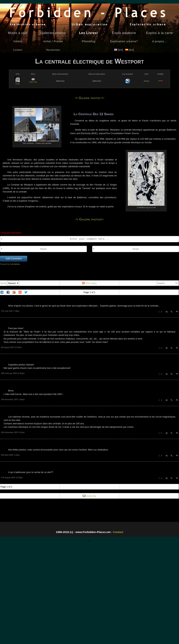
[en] (119, 50)
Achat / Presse (53, 41)
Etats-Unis (33, 81)
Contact (118, 532)
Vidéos (18, 41)
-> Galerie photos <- (89, 98)
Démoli (147, 81)
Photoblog (89, 41)
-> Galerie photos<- (89, 219)
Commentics (15, 264)
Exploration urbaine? (124, 41)
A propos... (159, 41)
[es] (130, 50)
